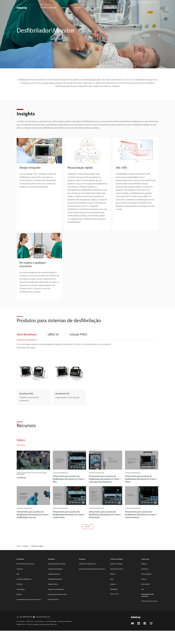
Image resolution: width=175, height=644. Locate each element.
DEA (18, 574)
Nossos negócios (146, 574)
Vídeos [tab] (21, 440)
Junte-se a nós (114, 594)
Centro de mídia (106, 2)
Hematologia (21, 590)
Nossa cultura (145, 584)
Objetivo (144, 564)
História (144, 579)
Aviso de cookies (40, 622)
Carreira (98, 8)
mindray (22, 8)
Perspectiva (145, 569)
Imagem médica (53, 584)
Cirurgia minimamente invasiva (57, 595)
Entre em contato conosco (124, 2)
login (158, 7)
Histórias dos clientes (117, 569)
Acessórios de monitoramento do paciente (92, 569)
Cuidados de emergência (55, 569)
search (150, 7)
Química (19, 595)
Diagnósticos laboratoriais (56, 590)
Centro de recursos (53, 600)
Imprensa (113, 584)
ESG (88, 8)
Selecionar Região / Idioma (149, 2)
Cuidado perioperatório (55, 579)
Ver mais (88, 527)
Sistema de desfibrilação (24, 579)
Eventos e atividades (116, 564)
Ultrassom (20, 569)
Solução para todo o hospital (57, 564)
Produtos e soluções (49, 8)
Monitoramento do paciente (25, 564)
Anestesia (20, 584)
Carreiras (114, 589)
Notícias (113, 574)
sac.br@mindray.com (43, 617)
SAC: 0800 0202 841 (26, 617)
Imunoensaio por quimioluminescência (29, 600)
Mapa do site (30, 622)
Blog (112, 579)
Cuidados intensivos (54, 574)
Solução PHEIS (78, 335)
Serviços (78, 8)
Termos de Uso (21, 622)
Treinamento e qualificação (87, 564)
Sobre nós (111, 8)
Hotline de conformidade (65, 622)
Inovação (65, 8)
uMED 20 (53, 335)
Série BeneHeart (27, 335)
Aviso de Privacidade (51, 622)
